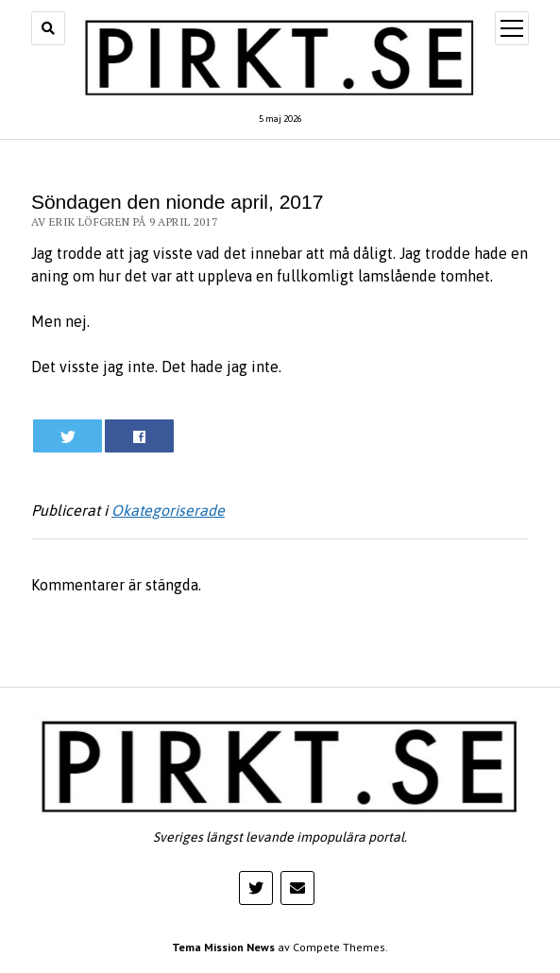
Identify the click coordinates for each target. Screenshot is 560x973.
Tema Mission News (223, 947)
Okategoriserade (168, 510)
